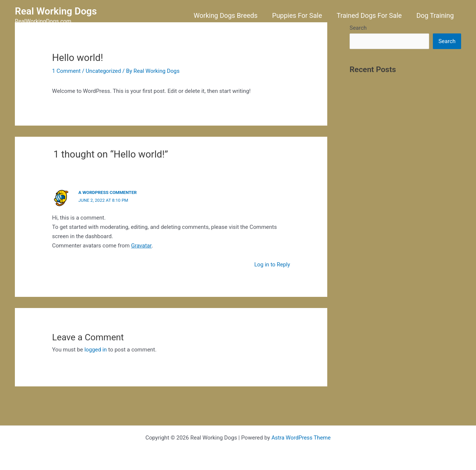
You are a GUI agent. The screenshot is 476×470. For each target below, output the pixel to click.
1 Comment (67, 71)
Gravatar (141, 245)
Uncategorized (104, 71)
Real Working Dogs (56, 11)
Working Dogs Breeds (230, 15)
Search (447, 41)
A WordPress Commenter (108, 192)
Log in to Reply (272, 264)
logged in (96, 349)
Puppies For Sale (300, 15)
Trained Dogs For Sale (371, 15)
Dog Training (436, 15)
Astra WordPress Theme (301, 437)
